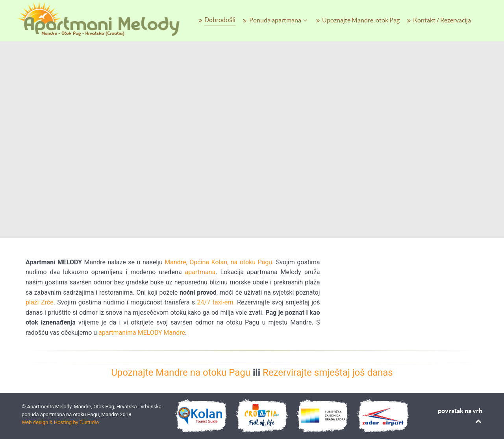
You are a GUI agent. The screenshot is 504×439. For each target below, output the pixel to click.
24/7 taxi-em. (215, 302)
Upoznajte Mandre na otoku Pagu (181, 373)
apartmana (200, 272)
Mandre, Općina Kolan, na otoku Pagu (218, 262)
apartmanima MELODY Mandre (142, 333)
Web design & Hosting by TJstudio (60, 422)
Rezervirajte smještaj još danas (328, 373)
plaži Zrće (40, 302)
